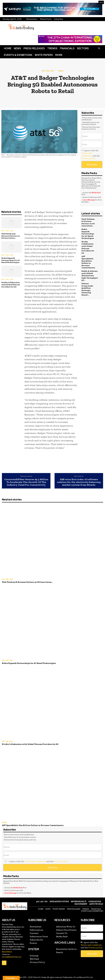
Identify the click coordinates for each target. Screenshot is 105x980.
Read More (7, 951)
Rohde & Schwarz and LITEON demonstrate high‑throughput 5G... (89, 273)
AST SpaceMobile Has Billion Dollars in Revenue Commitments (88, 260)
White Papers (44, 55)
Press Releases (34, 48)
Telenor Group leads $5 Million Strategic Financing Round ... (88, 286)
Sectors (83, 48)
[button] (99, 48)
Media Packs (46, 19)
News (17, 48)
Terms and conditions (87, 154)
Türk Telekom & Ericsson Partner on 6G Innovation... (11, 236)
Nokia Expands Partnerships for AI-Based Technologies (11, 260)
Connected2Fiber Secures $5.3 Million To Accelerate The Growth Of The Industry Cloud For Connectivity (26, 482)
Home (8, 48)
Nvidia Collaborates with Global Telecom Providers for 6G (11, 285)
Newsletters (32, 19)
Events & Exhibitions (18, 55)
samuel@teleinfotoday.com (12, 956)
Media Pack (96, 193)
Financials (67, 48)
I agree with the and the (91, 154)
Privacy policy (88, 158)
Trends (52, 48)
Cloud (4, 822)
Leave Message (89, 200)
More (59, 55)
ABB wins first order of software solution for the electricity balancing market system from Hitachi (79, 482)
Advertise (59, 19)
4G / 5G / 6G (48, 71)
